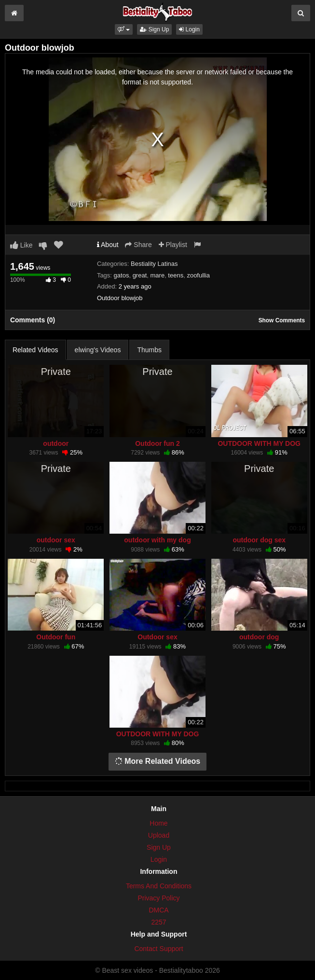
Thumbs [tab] (149, 350)
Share (138, 245)
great (140, 275)
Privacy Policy (158, 898)
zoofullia (198, 275)
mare (158, 275)
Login (189, 29)
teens (176, 275)
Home (158, 823)
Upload (159, 835)
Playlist (173, 245)
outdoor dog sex (259, 540)
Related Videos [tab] (35, 350)
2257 (158, 922)
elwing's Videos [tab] (98, 350)
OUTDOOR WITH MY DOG (259, 443)
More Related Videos (158, 761)
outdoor (56, 443)
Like (21, 245)
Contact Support (158, 949)
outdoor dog (259, 637)
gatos (122, 275)
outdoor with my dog (157, 540)
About (108, 245)
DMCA (158, 910)
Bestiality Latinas (154, 264)
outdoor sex (56, 540)
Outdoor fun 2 (157, 443)
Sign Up (154, 29)
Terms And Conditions (159, 886)
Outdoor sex (157, 637)
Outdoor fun (56, 637)
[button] (124, 29)
